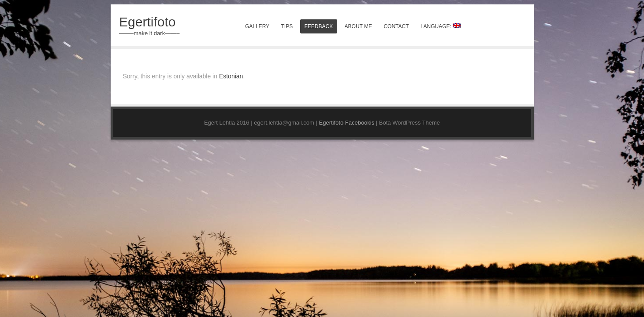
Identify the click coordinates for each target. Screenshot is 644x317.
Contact (396, 26)
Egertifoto (147, 22)
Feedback (319, 26)
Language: (441, 26)
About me (358, 26)
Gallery (257, 26)
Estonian (231, 76)
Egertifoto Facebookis (347, 123)
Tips (287, 26)
